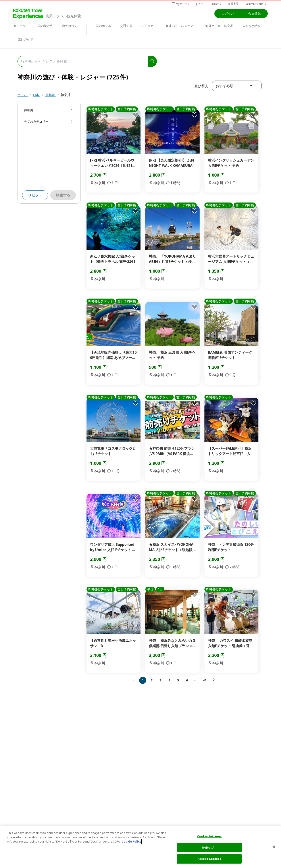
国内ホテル (103, 26)
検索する (63, 195)
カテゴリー (21, 26)
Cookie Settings (209, 836)
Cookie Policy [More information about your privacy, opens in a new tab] (131, 841)
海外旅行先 (70, 26)
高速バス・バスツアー (181, 26)
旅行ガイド (25, 39)
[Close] (274, 847)
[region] (140, 847)
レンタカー (149, 26)
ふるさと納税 (251, 26)
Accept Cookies (209, 859)
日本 (37, 95)
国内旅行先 (45, 26)
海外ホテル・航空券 (219, 26)
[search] (152, 61)
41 (205, 680)
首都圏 (50, 95)
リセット (35, 195)
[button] (200, 4)
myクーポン (181, 4)
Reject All (209, 847)
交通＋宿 (126, 26)
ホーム (23, 95)
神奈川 (65, 95)
